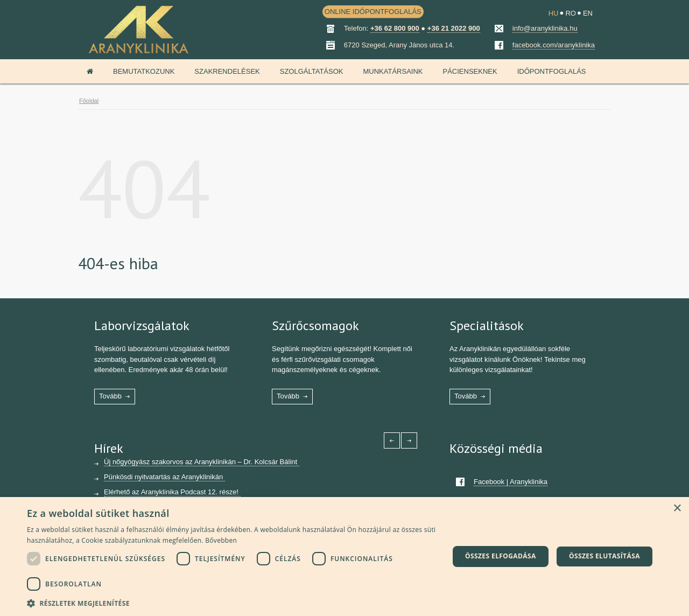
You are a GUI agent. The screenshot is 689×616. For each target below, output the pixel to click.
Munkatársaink (393, 71)
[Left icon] (392, 440)
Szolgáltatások (312, 71)
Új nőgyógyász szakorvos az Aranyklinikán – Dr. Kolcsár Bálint (202, 462)
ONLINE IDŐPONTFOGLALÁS (373, 12)
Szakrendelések (227, 71)
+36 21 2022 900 (454, 28)
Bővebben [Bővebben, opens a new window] (221, 540)
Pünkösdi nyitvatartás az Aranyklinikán (164, 477)
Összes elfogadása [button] (501, 556)
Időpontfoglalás (552, 71)
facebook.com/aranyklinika (554, 45)
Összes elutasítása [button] (604, 556)
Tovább (110, 396)
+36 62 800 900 (395, 28)
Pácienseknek (470, 71)
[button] (232, 602)
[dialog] (344, 556)
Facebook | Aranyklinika (511, 482)
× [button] (677, 509)
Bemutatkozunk (144, 71)
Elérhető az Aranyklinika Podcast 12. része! (172, 492)
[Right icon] (409, 440)
